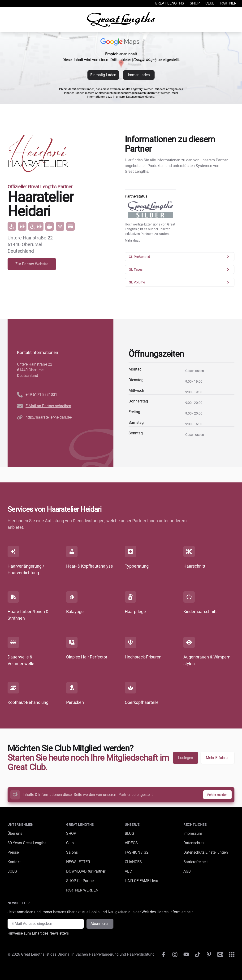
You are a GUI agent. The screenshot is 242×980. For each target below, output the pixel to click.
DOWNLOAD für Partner (86, 871)
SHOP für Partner (80, 881)
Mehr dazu (133, 240)
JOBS (12, 871)
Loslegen (186, 758)
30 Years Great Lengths (27, 843)
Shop (195, 3)
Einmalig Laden (103, 75)
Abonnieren (100, 924)
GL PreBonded (180, 257)
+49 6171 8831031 (41, 395)
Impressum (193, 833)
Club (210, 3)
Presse (13, 852)
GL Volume (180, 282)
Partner (228, 3)
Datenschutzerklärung (140, 97)
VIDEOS (131, 843)
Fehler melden (217, 795)
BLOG (130, 833)
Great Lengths (169, 3)
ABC (128, 871)
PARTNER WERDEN (82, 890)
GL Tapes (180, 269)
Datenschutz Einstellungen (206, 852)
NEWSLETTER (78, 862)
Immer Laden (139, 75)
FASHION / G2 (137, 852)
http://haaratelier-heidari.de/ (49, 417)
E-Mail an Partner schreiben (48, 406)
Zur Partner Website (32, 264)
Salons (72, 852)
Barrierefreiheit (196, 862)
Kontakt (14, 862)
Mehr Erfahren (218, 758)
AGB (187, 871)
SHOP (71, 833)
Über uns (15, 833)
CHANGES (133, 862)
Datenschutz (194, 843)
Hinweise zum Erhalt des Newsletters (38, 933)
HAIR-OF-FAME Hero (141, 881)
